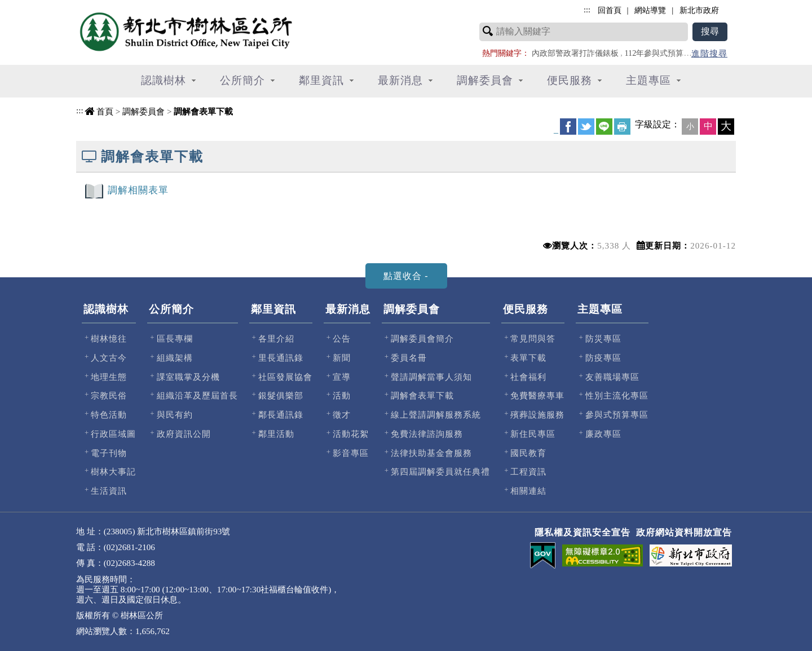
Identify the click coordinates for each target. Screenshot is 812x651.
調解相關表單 (138, 190)
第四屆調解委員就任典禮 (440, 471)
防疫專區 (603, 358)
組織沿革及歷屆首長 (197, 395)
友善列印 (622, 127)
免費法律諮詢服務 (427, 434)
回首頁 (610, 10)
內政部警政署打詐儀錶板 (575, 53)
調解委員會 (144, 111)
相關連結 (528, 491)
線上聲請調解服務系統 (436, 415)
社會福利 (528, 377)
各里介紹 (276, 338)
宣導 (342, 377)
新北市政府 (699, 10)
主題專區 (600, 309)
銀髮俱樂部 (281, 395)
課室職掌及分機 (188, 377)
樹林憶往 (109, 338)
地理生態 (109, 377)
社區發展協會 (285, 377)
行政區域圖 (113, 434)
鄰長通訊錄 (281, 415)
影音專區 (351, 453)
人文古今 (109, 358)
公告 (342, 338)
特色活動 (109, 415)
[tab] (406, 276)
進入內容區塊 (29, 6)
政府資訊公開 (184, 434)
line (604, 127)
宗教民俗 (109, 395)
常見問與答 (533, 338)
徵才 (342, 415)
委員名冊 (409, 358)
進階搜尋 (709, 53)
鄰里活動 (276, 434)
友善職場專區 (612, 377)
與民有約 (175, 415)
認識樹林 (106, 309)
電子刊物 (109, 453)
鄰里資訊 (273, 309)
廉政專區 (603, 434)
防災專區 (603, 338)
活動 (342, 395)
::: (80, 110)
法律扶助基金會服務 (431, 453)
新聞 (342, 358)
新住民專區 (533, 434)
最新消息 (348, 309)
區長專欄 (175, 338)
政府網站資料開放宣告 (684, 532)
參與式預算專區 (617, 415)
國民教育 (528, 453)
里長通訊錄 (281, 358)
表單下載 (528, 358)
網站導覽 (650, 10)
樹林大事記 (113, 471)
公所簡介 (171, 309)
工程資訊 (528, 471)
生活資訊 (109, 491)
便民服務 (526, 309)
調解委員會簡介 (422, 338)
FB (568, 127)
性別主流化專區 (617, 395)
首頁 (105, 111)
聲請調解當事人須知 (431, 377)
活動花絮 (351, 434)
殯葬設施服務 (537, 415)
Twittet (586, 127)
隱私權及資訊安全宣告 (582, 532)
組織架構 (175, 358)
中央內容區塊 (105, 124)
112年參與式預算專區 (662, 53)
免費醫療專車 (537, 395)
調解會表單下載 (203, 111)
